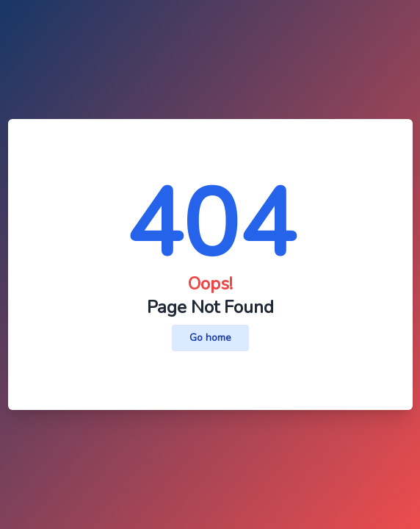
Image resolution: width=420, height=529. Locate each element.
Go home (210, 338)
